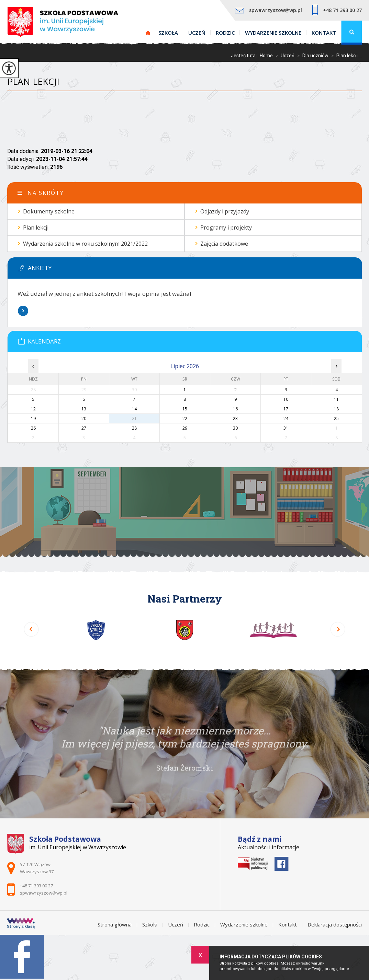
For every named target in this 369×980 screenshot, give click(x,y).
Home (266, 56)
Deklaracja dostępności (335, 925)
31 (286, 428)
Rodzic (225, 33)
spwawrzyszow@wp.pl (269, 10)
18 (336, 409)
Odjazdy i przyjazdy (225, 211)
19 (33, 418)
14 (134, 409)
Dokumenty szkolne (49, 211)
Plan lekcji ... (345, 56)
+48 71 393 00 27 (337, 10)
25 (336, 418)
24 (286, 418)
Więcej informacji (23, 311)
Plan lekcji (33, 81)
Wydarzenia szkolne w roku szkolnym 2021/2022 (85, 244)
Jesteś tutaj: (245, 56)
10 (286, 399)
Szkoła (168, 33)
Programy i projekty (226, 227)
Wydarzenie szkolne (273, 33)
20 (84, 418)
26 (33, 428)
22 (185, 418)
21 (134, 418)
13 (84, 409)
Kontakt (324, 33)
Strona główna (148, 33)
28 (134, 428)
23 (235, 418)
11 (336, 399)
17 (286, 409)
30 (235, 428)
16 (235, 409)
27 (84, 428)
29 (185, 428)
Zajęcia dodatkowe (224, 244)
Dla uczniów (311, 56)
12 (33, 409)
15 (185, 409)
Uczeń (197, 33)
